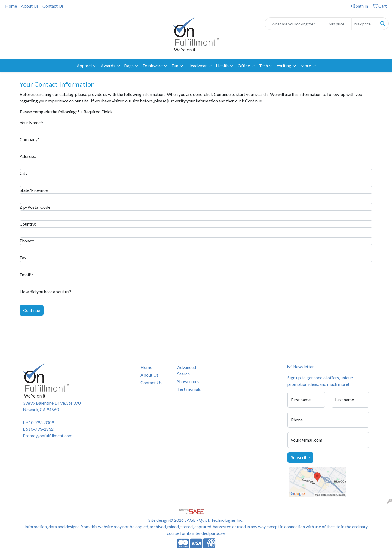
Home (11, 6)
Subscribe (300, 457)
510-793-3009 (40, 422)
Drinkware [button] (153, 66)
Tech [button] (263, 66)
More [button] (306, 66)
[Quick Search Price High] (364, 24)
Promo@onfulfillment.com (48, 436)
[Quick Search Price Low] (339, 24)
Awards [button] (108, 66)
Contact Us (53, 6)
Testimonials (189, 389)
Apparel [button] (84, 66)
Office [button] (244, 66)
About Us (30, 6)
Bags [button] (129, 66)
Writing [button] (284, 66)
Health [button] (222, 66)
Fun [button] (175, 66)
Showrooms (188, 381)
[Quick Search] (295, 24)
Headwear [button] (197, 66)
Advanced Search (187, 370)
